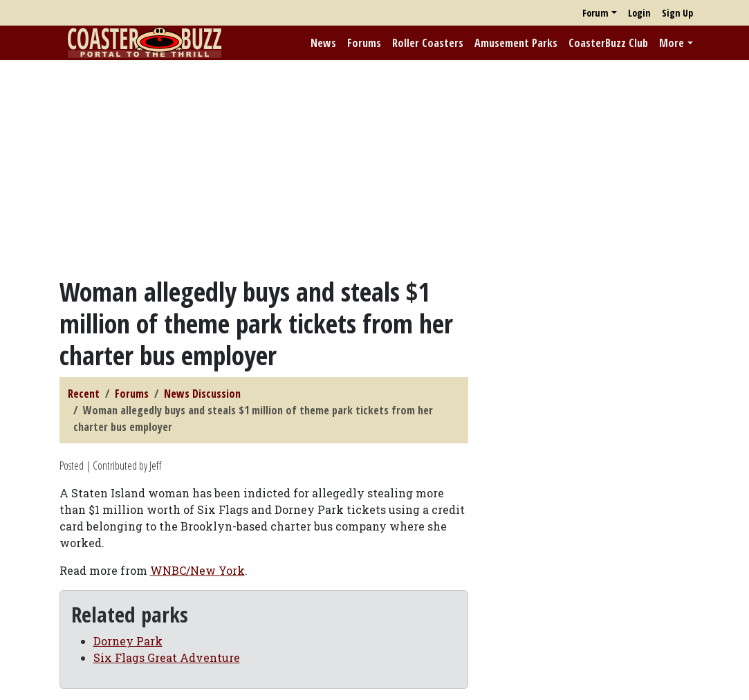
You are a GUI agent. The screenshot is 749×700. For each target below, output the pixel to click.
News (323, 43)
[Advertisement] (374, 168)
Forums (364, 43)
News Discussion (202, 394)
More (672, 43)
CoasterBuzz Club (608, 43)
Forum (595, 13)
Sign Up (677, 13)
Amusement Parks (516, 43)
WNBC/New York (197, 570)
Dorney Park (128, 641)
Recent (84, 394)
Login (639, 13)
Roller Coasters (428, 43)
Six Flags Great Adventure (167, 657)
